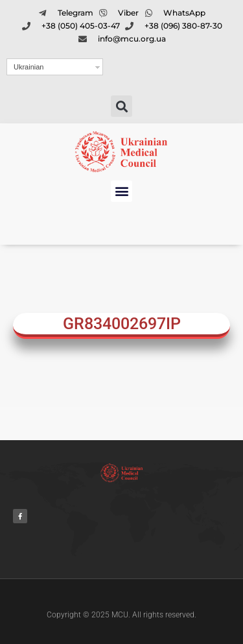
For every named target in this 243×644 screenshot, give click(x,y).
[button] (121, 106)
